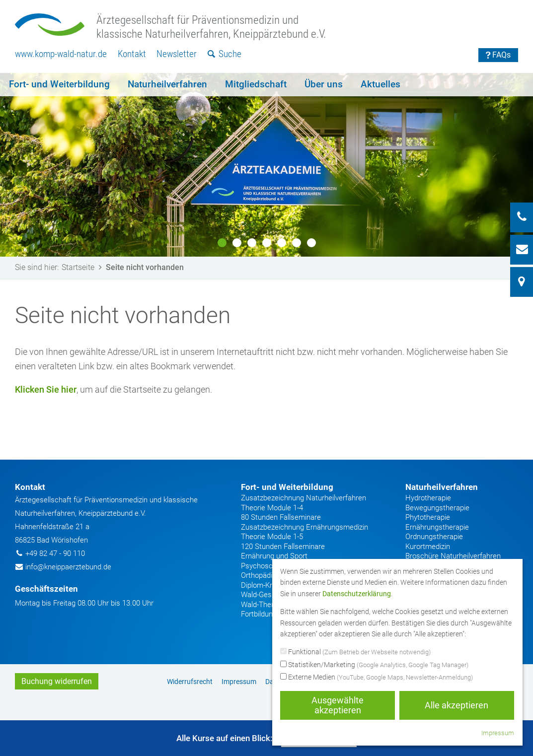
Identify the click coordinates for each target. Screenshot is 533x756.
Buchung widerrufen (57, 681)
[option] (266, 165)
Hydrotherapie (428, 498)
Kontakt (132, 54)
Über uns (324, 84)
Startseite (83, 267)
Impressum (239, 682)
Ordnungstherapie (434, 537)
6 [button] (297, 243)
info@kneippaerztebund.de (68, 567)
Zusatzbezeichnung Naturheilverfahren (304, 498)
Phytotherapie (428, 517)
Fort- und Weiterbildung (59, 84)
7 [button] (311, 243)
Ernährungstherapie (437, 527)
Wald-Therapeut (266, 605)
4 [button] (267, 243)
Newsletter (177, 54)
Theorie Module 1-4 (272, 508)
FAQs (498, 55)
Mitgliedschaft (256, 84)
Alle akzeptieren (457, 705)
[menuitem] (61, 54)
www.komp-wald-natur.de (61, 54)
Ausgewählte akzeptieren (338, 705)
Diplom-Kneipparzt (270, 585)
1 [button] (222, 243)
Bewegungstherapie (437, 508)
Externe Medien (377, 678)
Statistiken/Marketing (374, 665)
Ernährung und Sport (274, 556)
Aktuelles (381, 84)
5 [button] (282, 243)
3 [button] (252, 243)
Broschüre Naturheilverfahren (453, 556)
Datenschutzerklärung (357, 594)
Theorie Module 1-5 (272, 537)
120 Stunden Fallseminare (283, 547)
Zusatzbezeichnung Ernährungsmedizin (305, 527)
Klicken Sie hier (46, 389)
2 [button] (237, 243)
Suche (225, 54)
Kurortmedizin (428, 547)
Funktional (355, 652)
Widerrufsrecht (190, 682)
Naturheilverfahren (167, 84)
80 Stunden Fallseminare (281, 517)
